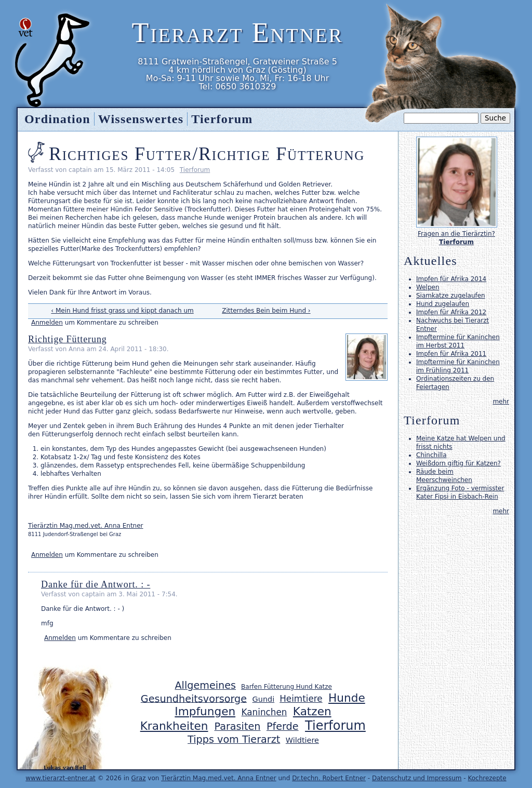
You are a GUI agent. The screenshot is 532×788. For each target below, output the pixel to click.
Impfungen (205, 711)
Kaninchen (264, 712)
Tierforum (195, 170)
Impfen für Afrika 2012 (451, 312)
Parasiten (238, 726)
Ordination (57, 119)
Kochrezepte (487, 778)
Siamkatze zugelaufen (451, 296)
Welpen (428, 287)
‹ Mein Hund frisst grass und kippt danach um (122, 311)
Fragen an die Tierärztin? (456, 234)
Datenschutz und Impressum (417, 778)
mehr (501, 402)
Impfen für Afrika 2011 (451, 354)
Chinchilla (431, 455)
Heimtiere (301, 699)
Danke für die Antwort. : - (96, 584)
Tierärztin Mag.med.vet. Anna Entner (86, 526)
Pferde (283, 726)
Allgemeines (205, 685)
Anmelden (47, 323)
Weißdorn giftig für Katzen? (458, 463)
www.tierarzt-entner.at (61, 778)
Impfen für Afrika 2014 (451, 279)
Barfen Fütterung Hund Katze (287, 687)
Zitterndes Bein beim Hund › (266, 311)
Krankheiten (174, 726)
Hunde (347, 698)
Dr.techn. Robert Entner (329, 778)
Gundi (264, 699)
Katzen (312, 711)
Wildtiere (302, 740)
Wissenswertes (141, 119)
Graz (139, 778)
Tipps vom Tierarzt (234, 739)
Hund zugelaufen (443, 304)
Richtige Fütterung (68, 339)
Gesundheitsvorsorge (194, 698)
